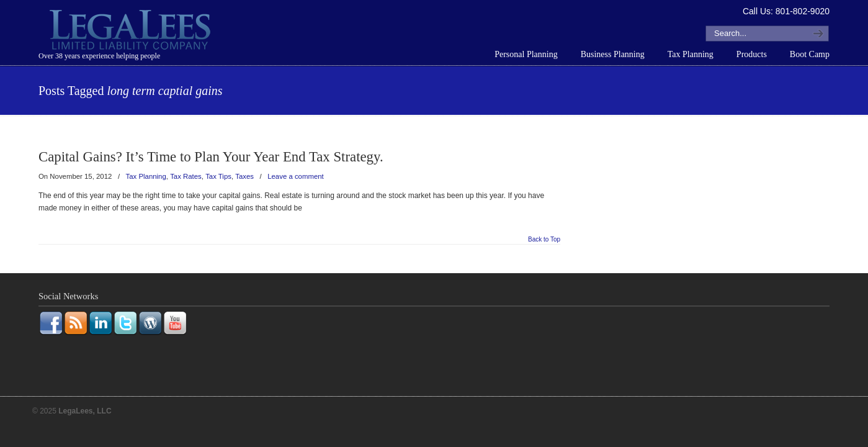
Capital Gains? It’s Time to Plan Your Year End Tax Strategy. (211, 157)
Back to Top (544, 240)
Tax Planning (146, 176)
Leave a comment (296, 176)
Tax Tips (218, 176)
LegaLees (132, 32)
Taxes (244, 176)
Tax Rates (186, 176)
